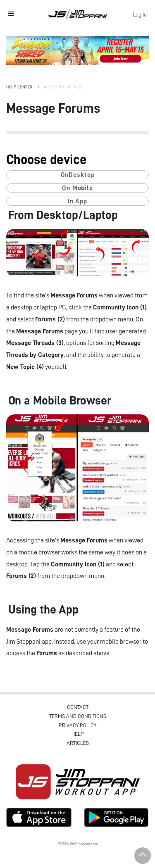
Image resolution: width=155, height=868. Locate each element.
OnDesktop (78, 175)
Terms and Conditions (78, 716)
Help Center (20, 87)
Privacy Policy (77, 725)
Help (78, 734)
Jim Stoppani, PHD (77, 14)
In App (77, 201)
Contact (78, 707)
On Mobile (77, 188)
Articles (78, 743)
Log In (140, 14)
